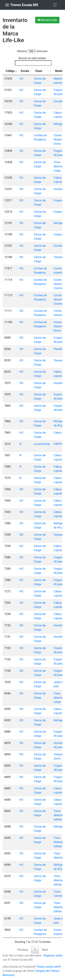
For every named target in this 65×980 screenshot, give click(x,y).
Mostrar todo (47, 20)
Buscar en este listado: (33, 61)
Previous (23, 950)
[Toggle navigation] (55, 5)
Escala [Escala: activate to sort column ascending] (25, 71)
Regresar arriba (53, 955)
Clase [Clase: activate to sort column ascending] (39, 71)
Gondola (59, 101)
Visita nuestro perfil (49, 967)
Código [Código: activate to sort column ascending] (10, 71)
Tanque (58, 257)
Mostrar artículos (32, 51)
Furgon (58, 200)
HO (21, 79)
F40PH (58, 444)
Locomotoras (42, 444)
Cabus (58, 433)
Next (45, 950)
